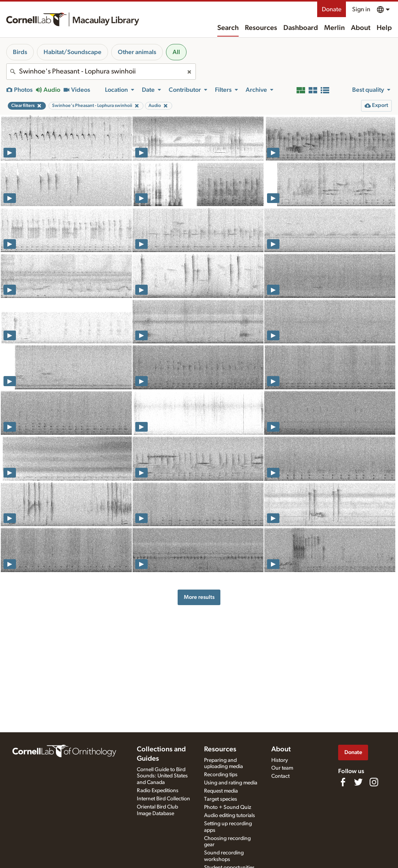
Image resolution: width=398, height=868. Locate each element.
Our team (282, 768)
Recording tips (221, 775)
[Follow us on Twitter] (358, 782)
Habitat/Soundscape (72, 52)
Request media (221, 791)
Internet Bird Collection (163, 799)
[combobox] (101, 72)
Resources (261, 28)
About (361, 28)
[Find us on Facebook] (343, 782)
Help (384, 28)
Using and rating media (231, 783)
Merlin (334, 28)
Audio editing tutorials (230, 815)
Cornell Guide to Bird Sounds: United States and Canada (162, 776)
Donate (332, 9)
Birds (20, 52)
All (176, 52)
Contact (280, 776)
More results (199, 597)
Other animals (137, 52)
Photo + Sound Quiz (228, 807)
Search (228, 28)
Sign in (361, 9)
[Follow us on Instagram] (374, 782)
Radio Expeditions (158, 791)
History (280, 760)
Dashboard (301, 28)
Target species (221, 799)
